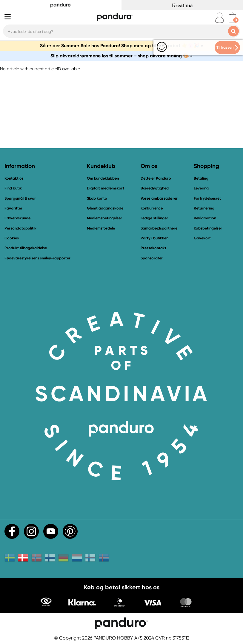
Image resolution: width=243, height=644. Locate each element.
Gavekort (202, 238)
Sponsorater (152, 258)
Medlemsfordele (101, 228)
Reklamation (205, 218)
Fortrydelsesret (207, 198)
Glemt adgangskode (105, 208)
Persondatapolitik (20, 228)
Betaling (201, 178)
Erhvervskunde (17, 218)
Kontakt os (14, 178)
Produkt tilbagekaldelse (26, 248)
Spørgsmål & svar (20, 198)
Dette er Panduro (156, 178)
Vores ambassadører (159, 198)
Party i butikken (154, 238)
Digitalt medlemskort (106, 188)
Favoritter (13, 208)
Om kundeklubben (103, 178)
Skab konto (97, 198)
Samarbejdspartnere (159, 228)
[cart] (232, 18)
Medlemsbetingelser (104, 218)
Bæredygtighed (155, 188)
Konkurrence (152, 208)
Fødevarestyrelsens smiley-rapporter (37, 258)
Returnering (204, 208)
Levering (201, 188)
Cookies (12, 238)
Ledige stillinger (154, 218)
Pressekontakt (153, 248)
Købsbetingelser (208, 228)
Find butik (13, 188)
